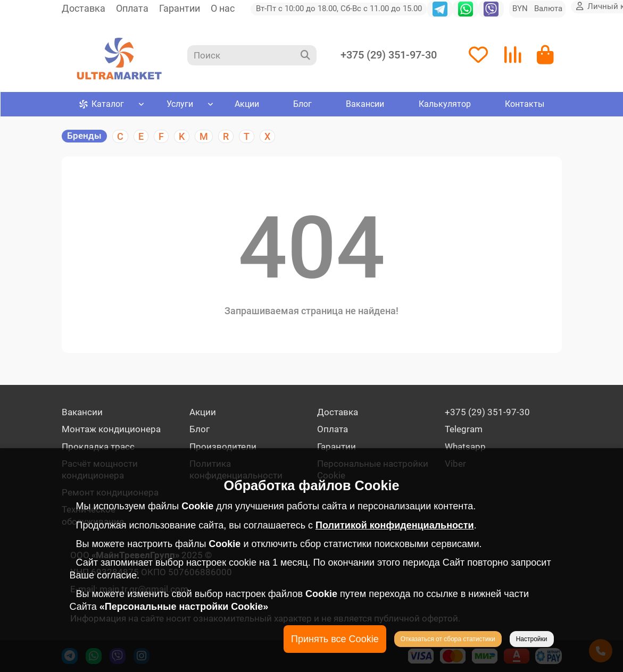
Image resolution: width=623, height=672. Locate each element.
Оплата (132, 8)
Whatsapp (465, 447)
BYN (537, 9)
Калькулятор (444, 107)
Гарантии (180, 8)
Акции (246, 107)
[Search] (252, 56)
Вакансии (365, 107)
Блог (302, 107)
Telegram (464, 429)
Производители (223, 447)
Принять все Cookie (335, 639)
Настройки (532, 639)
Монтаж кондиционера (111, 429)
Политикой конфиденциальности (395, 525)
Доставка (84, 8)
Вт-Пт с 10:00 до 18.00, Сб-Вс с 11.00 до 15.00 (339, 9)
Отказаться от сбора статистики (448, 639)
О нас (223, 8)
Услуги (180, 107)
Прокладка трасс (98, 447)
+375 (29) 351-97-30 (389, 56)
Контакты (524, 107)
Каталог (102, 107)
